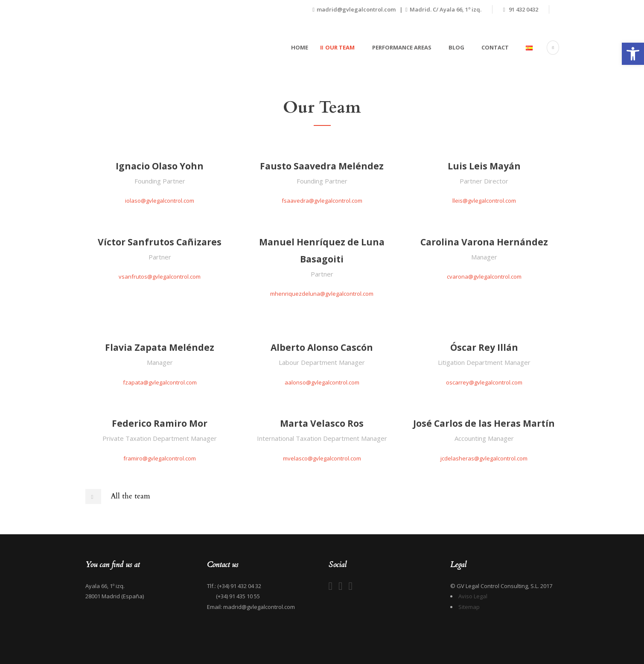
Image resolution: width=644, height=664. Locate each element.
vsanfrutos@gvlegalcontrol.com (160, 277)
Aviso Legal (473, 596)
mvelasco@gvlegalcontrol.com (322, 458)
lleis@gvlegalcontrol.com (484, 201)
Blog (456, 47)
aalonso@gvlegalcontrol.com (322, 382)
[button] (633, 54)
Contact (495, 47)
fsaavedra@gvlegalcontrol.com (322, 201)
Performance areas (402, 47)
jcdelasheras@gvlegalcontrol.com (484, 458)
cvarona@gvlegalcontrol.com (484, 277)
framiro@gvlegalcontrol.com (160, 458)
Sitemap (469, 607)
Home (300, 47)
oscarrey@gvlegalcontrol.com (484, 382)
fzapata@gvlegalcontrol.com (160, 382)
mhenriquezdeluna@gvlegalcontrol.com (322, 294)
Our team (340, 47)
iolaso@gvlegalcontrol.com (160, 201)
